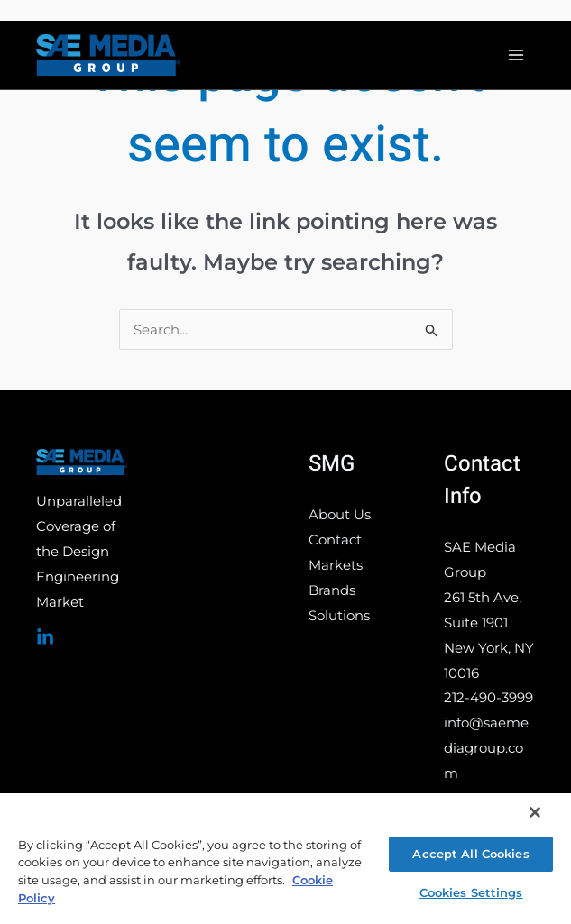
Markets (336, 565)
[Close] (535, 812)
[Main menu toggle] (516, 55)
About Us (340, 514)
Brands (332, 590)
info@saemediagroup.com (486, 748)
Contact (335, 540)
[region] (285, 858)
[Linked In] (45, 637)
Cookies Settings (471, 892)
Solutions (339, 615)
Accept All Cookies (470, 854)
